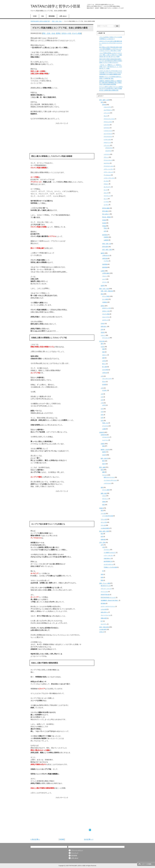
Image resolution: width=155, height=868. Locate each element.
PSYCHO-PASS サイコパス (108, 598)
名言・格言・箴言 (107, 250)
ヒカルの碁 (104, 609)
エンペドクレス (108, 134)
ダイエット (105, 499)
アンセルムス (107, 175)
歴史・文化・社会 (49, 33)
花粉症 (104, 502)
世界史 (58, 33)
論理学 (103, 286)
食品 (103, 505)
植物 (103, 446)
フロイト (105, 276)
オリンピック (106, 338)
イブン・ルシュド (109, 172)
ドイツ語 (103, 513)
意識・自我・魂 (106, 244)
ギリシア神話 (106, 296)
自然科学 (102, 432)
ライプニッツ (107, 196)
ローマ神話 (105, 299)
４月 (102, 394)
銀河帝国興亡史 (108, 561)
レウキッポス (107, 140)
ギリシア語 (104, 522)
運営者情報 (52, 16)
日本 (102, 329)
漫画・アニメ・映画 (105, 583)
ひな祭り (105, 390)
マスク (104, 496)
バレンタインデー (107, 379)
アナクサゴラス (108, 137)
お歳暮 (104, 429)
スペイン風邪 (106, 490)
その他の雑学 (103, 629)
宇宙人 (106, 228)
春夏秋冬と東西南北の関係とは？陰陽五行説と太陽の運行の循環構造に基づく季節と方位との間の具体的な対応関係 (111, 83)
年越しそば (105, 423)
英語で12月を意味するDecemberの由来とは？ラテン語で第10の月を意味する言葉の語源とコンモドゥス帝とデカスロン (111, 61)
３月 (102, 388)
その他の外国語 (105, 528)
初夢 (103, 358)
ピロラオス (107, 128)
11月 (102, 418)
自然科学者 (104, 435)
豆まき (104, 382)
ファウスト (107, 550)
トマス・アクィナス (109, 178)
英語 (102, 511)
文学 (102, 545)
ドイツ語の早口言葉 (108, 516)
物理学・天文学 (105, 450)
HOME (35, 16)
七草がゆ (105, 373)
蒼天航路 (103, 603)
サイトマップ (75, 853)
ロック (106, 190)
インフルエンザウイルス (110, 480)
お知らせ (102, 632)
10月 (102, 415)
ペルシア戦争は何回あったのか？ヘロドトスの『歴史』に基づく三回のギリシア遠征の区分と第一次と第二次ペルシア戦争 (111, 55)
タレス (106, 116)
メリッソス (107, 113)
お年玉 (104, 361)
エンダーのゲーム (109, 564)
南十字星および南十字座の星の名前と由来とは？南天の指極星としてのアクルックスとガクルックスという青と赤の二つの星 (111, 49)
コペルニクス (106, 437)
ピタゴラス (107, 125)
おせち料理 (105, 370)
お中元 (104, 405)
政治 (102, 534)
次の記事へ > (89, 839)
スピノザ (106, 193)
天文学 (104, 455)
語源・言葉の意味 (104, 627)
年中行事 (102, 341)
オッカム (106, 181)
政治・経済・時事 (104, 531)
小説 (103, 547)
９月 (102, 412)
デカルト (106, 184)
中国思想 (106, 237)
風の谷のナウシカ (106, 586)
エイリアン (104, 624)
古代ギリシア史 (106, 308)
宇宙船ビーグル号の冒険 (110, 567)
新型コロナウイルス (109, 477)
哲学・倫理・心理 (104, 100)
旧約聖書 (105, 264)
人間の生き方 (106, 256)
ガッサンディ (107, 187)
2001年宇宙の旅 (105, 595)
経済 (102, 537)
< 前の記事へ (35, 839)
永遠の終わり (107, 558)
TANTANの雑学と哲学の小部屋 (55, 6)
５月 (102, 397)
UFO (105, 231)
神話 (102, 294)
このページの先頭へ (147, 864)
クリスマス (105, 426)
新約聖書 (105, 267)
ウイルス (105, 475)
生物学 (103, 444)
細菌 (103, 472)
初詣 (103, 352)
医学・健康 (102, 467)
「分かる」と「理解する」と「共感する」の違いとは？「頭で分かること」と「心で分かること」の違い (111, 67)
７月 (102, 403)
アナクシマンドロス (109, 119)
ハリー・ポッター (109, 555)
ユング (104, 279)
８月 (102, 409)
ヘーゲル (106, 202)
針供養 (104, 384)
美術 (102, 574)
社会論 (104, 223)
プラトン (106, 157)
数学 (103, 461)
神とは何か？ (106, 214)
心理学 (103, 271)
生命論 (104, 220)
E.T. (102, 621)
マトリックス (104, 592)
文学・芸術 (102, 542)
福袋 (103, 349)
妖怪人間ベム (104, 612)
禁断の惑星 (104, 618)
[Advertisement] (62, 138)
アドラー (105, 282)
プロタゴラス (109, 148)
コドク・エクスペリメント (108, 606)
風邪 (102, 487)
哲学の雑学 (105, 247)
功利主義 (105, 258)
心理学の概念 (106, 273)
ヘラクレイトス (108, 131)
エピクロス (107, 163)
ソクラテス (107, 154)
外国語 (101, 508)
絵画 (102, 577)
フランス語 (104, 519)
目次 (43, 16)
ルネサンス (105, 320)
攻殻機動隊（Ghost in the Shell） (110, 600)
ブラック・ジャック (106, 589)
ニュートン (105, 440)
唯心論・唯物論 (106, 217)
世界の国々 (104, 327)
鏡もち (104, 364)
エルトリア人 (106, 317)
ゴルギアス (108, 151)
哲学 (102, 102)
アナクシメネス (108, 122)
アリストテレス (108, 160)
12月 (102, 421)
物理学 (104, 452)
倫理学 (103, 253)
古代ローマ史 (66, 33)
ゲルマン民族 (77, 33)
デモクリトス (107, 142)
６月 (102, 400)
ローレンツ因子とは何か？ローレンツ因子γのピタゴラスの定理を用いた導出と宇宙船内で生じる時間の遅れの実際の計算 (111, 89)
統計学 (104, 464)
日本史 (103, 324)
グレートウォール (106, 615)
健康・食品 (104, 493)
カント (106, 199)
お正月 (103, 347)
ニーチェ (106, 205)
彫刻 (102, 580)
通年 (102, 344)
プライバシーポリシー (77, 850)
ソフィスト (107, 145)
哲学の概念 (105, 211)
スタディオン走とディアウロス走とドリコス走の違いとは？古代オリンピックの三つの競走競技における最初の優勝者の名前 (111, 73)
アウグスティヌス (109, 166)
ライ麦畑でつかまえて (110, 553)
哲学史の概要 (106, 208)
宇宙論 (104, 226)
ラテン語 (103, 525)
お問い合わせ (63, 16)
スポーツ (103, 335)
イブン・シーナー (109, 169)
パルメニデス (107, 107)
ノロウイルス (107, 483)
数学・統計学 (104, 458)
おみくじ (105, 355)
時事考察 (103, 540)
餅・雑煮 (105, 367)
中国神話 (105, 302)
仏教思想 (106, 240)
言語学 (103, 332)
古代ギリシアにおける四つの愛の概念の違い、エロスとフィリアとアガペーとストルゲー (111, 43)
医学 (102, 470)
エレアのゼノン (108, 110)
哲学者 (104, 105)
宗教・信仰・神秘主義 (107, 291)
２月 (102, 376)
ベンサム (106, 261)
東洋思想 (105, 235)
